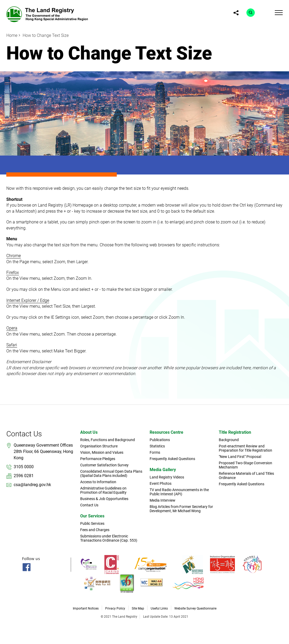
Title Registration (235, 432)
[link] (47, 14)
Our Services (92, 516)
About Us (89, 432)
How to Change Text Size (46, 35)
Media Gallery (163, 470)
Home (12, 35)
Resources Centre (166, 432)
